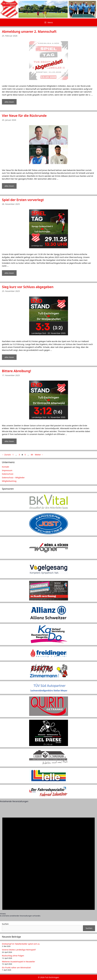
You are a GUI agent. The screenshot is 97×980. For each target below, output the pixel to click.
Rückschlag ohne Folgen (13, 956)
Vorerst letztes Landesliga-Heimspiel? (19, 950)
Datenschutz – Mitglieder (13, 477)
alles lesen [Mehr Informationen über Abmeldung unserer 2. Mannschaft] (9, 102)
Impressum (7, 470)
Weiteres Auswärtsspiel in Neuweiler (19, 962)
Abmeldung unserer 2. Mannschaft (29, 31)
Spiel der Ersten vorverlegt (23, 200)
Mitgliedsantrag (9, 481)
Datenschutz (8, 474)
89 (32, 455)
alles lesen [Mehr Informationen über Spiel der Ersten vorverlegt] (9, 273)
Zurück (6, 455)
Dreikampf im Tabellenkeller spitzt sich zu (21, 944)
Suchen (5, 924)
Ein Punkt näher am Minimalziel (16, 967)
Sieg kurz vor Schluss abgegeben (28, 287)
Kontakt (6, 467)
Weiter (39, 455)
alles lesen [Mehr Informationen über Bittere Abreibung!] (9, 441)
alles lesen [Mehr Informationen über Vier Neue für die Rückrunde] (9, 186)
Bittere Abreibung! (17, 371)
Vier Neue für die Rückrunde (24, 116)
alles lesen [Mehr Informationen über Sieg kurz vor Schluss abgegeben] (9, 357)
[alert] (48, 862)
